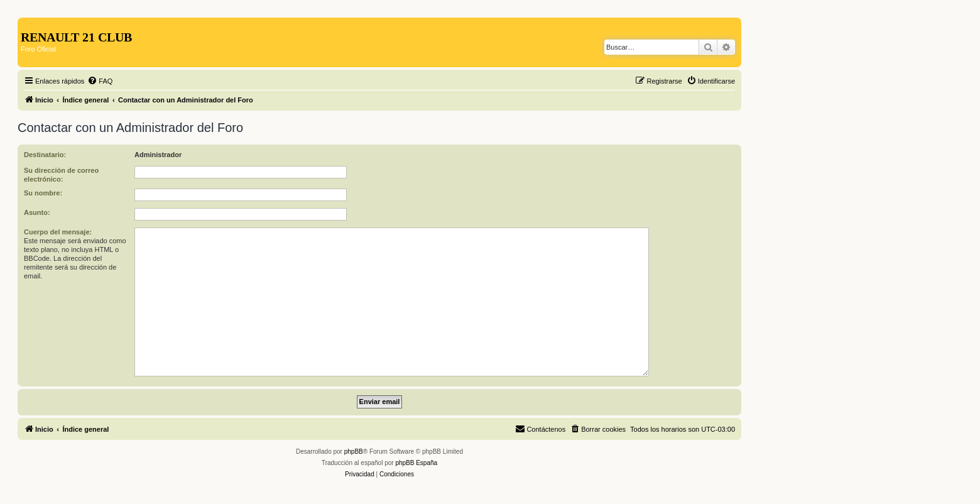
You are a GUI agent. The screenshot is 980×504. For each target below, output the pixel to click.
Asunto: (37, 212)
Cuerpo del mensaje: (58, 232)
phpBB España (416, 463)
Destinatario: (45, 155)
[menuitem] (100, 81)
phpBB (354, 452)
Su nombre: (43, 193)
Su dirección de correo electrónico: (61, 175)
